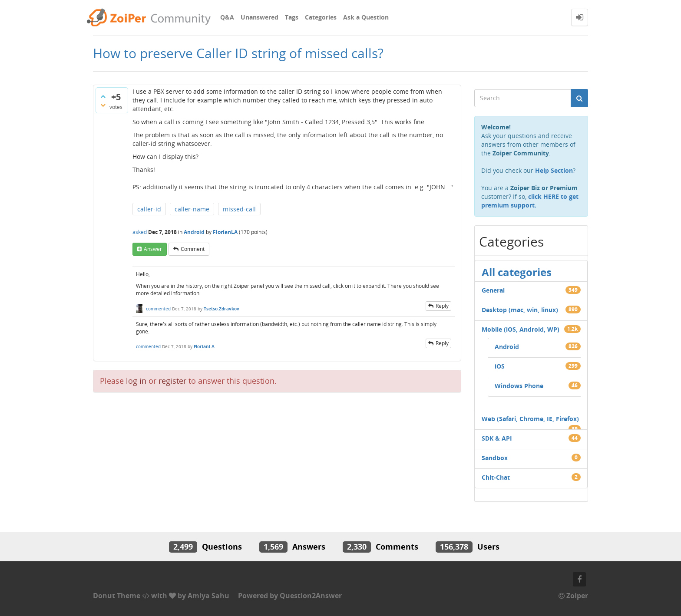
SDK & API (497, 438)
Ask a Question (366, 17)
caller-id (149, 209)
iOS (500, 366)
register (172, 381)
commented (158, 309)
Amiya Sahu (208, 596)
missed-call (239, 209)
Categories (321, 17)
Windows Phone (519, 386)
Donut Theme (117, 596)
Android (194, 232)
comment (193, 249)
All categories (517, 272)
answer (153, 249)
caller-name (192, 209)
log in (136, 381)
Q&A (227, 17)
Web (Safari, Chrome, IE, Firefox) (530, 419)
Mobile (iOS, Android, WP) (521, 329)
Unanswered (260, 17)
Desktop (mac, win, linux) (520, 310)
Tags (292, 17)
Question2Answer (311, 596)
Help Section (554, 170)
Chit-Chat (496, 477)
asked (140, 232)
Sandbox (495, 458)
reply (442, 306)
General (493, 290)
